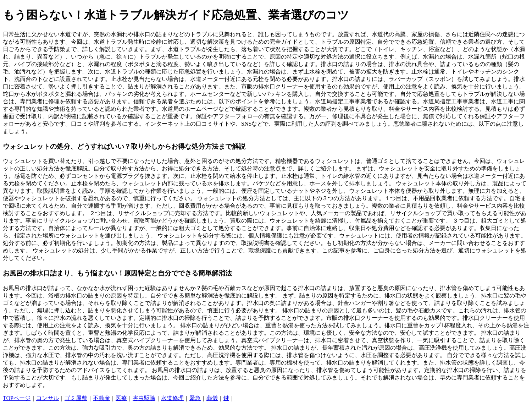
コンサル (48, 398)
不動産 (101, 398)
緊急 (195, 398)
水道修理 (172, 398)
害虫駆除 (144, 398)
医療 (121, 398)
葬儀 (212, 398)
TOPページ (17, 398)
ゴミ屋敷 (76, 398)
